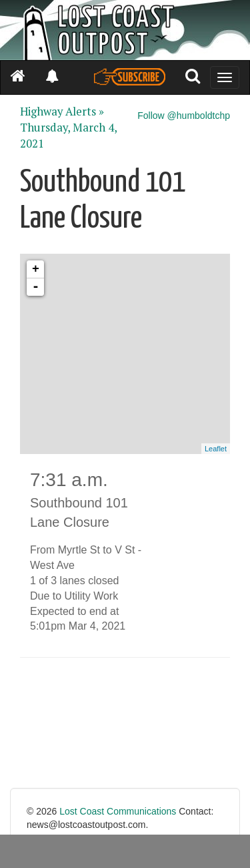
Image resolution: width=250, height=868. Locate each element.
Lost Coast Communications (118, 811)
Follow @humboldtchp (184, 116)
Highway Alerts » (62, 112)
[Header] (125, 30)
